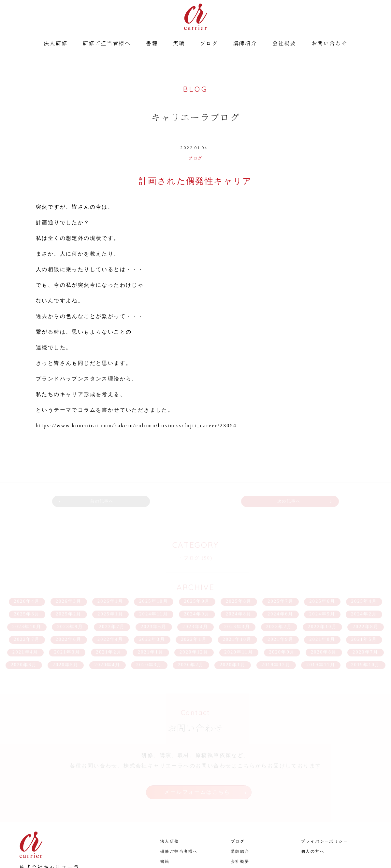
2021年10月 (237, 597)
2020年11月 (239, 610)
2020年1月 (233, 622)
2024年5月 (322, 572)
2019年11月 (321, 622)
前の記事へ (128, 464)
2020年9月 (282, 610)
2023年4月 (195, 584)
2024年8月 (239, 572)
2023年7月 (112, 584)
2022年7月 (27, 597)
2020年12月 (194, 610)
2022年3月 (152, 597)
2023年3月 (237, 584)
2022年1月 (194, 597)
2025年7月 (281, 559)
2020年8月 (324, 610)
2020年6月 (24, 622)
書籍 (152, 44)
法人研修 (56, 44)
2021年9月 (281, 597)
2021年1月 (151, 610)
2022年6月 (69, 597)
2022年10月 (322, 584)
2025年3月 (27, 572)
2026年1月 (110, 559)
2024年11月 (154, 572)
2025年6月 (322, 559)
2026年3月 (69, 559)
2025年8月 (239, 559)
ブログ (209, 44)
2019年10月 (365, 622)
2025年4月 (364, 559)
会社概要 (284, 44)
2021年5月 (364, 597)
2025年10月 (154, 559)
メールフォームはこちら (197, 746)
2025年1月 (110, 572)
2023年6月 (154, 584)
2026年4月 (27, 559)
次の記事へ (263, 464)
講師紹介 (245, 44)
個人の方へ (313, 797)
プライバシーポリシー (325, 787)
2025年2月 (69, 572)
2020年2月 (191, 622)
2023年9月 (70, 584)
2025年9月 (197, 559)
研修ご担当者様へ (107, 44)
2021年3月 (67, 610)
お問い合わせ (329, 44)
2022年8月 (366, 584)
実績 (179, 44)
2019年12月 (276, 622)
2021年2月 (109, 610)
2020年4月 (108, 622)
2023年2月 (279, 584)
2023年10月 (27, 584)
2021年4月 (25, 610)
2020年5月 (66, 622)
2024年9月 (197, 572)
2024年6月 (281, 572)
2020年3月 (149, 622)
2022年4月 (110, 597)
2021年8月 (322, 597)
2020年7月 (366, 610)
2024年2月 (364, 572)
